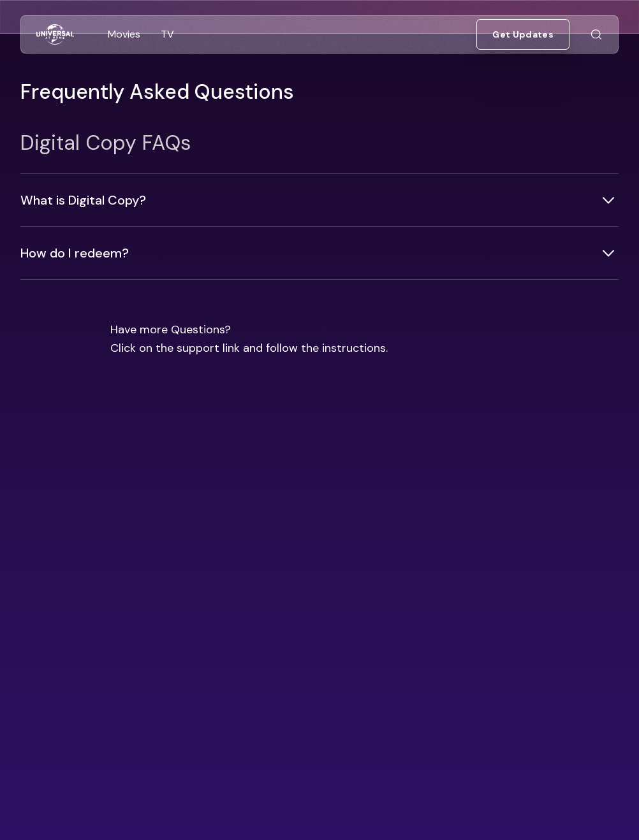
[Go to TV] (167, 34)
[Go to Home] (55, 35)
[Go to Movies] (124, 34)
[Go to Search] (596, 35)
